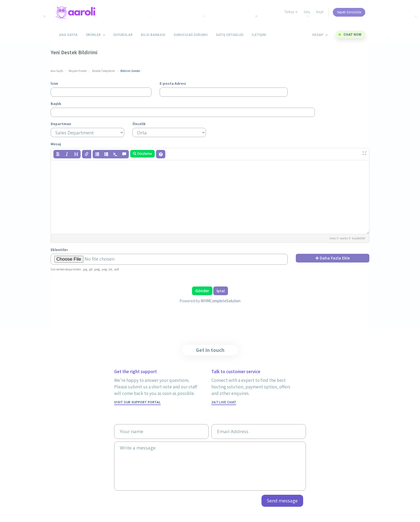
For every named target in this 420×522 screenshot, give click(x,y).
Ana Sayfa (68, 35)
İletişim (259, 35)
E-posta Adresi (173, 83)
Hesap (320, 35)
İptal (221, 291)
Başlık (56, 104)
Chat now (352, 35)
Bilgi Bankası (153, 35)
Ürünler (95, 35)
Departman (61, 124)
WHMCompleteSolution (221, 301)
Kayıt (320, 12)
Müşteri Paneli (78, 71)
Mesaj (56, 144)
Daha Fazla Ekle (333, 258)
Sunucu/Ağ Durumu (191, 35)
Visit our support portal (137, 402)
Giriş (307, 12)
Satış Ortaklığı (230, 35)
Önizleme (142, 154)
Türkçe (291, 12)
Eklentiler (59, 250)
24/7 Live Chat (224, 402)
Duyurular (123, 35)
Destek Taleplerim (104, 71)
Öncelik (139, 124)
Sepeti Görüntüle (349, 12)
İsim (54, 83)
